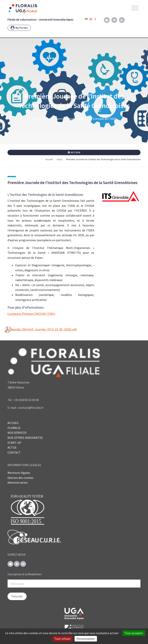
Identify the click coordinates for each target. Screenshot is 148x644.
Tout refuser (63, 639)
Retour (74, 152)
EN (91, 19)
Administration (18, 482)
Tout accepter (134, 633)
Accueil (49, 159)
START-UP (14, 443)
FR (86, 19)
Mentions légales (19, 473)
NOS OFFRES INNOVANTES (25, 438)
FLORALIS (14, 428)
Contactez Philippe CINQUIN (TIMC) (31, 314)
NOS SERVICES (17, 433)
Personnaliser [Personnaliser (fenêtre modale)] (86, 639)
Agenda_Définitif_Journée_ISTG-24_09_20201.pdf (41, 330)
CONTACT (14, 452)
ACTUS (12, 447)
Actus (59, 159)
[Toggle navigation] (135, 8)
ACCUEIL (13, 423)
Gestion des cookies (21, 478)
